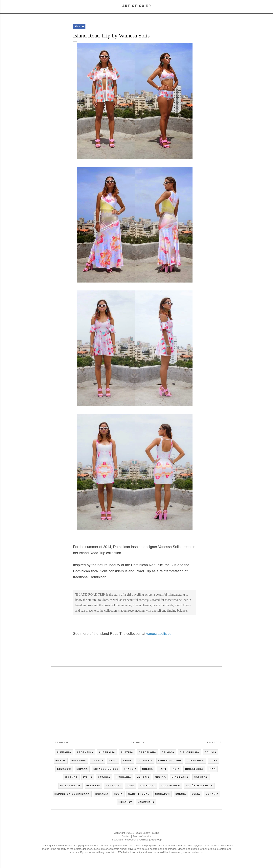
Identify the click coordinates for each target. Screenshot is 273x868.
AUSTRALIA (107, 752)
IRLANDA (71, 777)
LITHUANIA (123, 777)
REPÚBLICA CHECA (199, 786)
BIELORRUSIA (190, 752)
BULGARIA (79, 761)
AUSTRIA (127, 752)
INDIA (176, 769)
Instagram (60, 742)
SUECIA (181, 794)
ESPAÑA (82, 769)
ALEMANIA (64, 752)
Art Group (156, 840)
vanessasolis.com (160, 634)
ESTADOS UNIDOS (106, 769)
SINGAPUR (163, 794)
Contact (126, 836)
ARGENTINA (85, 752)
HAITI (162, 769)
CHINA (128, 761)
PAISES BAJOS (70, 786)
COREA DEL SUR (170, 761)
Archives (138, 742)
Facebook (214, 742)
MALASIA (143, 777)
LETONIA (104, 777)
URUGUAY (125, 802)
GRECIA (148, 769)
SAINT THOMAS (139, 794)
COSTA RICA (195, 761)
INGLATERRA (194, 769)
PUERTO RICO (171, 786)
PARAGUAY (114, 786)
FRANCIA (130, 769)
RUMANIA (102, 794)
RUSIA (118, 794)
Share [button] (79, 26)
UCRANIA (212, 794)
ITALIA (88, 777)
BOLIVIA (211, 752)
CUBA (214, 761)
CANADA (98, 761)
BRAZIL (61, 761)
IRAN (212, 769)
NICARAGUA (180, 777)
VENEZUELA (146, 802)
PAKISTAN (93, 786)
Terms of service (142, 836)
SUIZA (196, 794)
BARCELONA (147, 752)
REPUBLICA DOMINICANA (72, 794)
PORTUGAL (148, 786)
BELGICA (168, 752)
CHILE (113, 761)
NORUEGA (201, 777)
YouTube (143, 840)
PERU (131, 786)
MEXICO (160, 777)
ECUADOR (64, 769)
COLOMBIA (145, 761)
